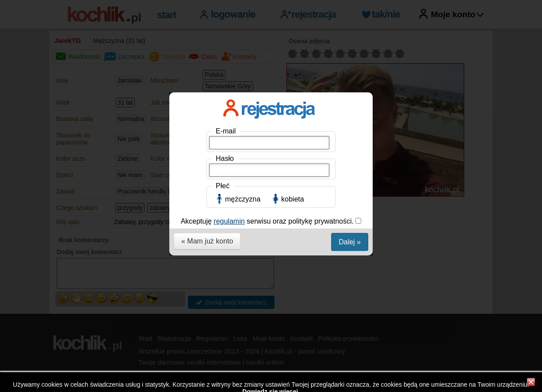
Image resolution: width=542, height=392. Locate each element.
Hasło (225, 158)
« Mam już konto (207, 241)
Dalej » (350, 242)
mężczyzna (243, 199)
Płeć (223, 186)
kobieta (293, 199)
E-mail (226, 131)
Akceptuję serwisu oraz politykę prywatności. (268, 221)
